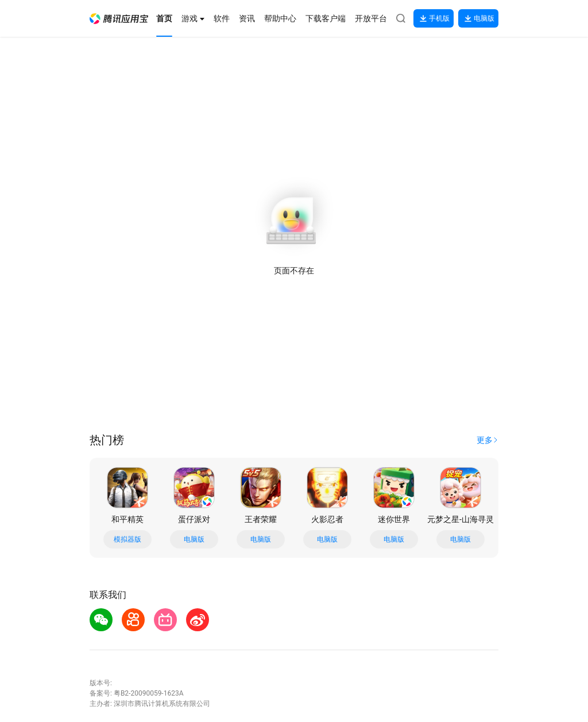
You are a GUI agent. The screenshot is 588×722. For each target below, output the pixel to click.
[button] (119, 19)
